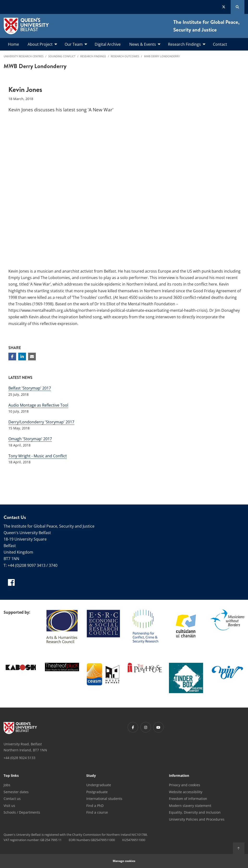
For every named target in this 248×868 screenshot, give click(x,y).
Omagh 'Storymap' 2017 (30, 439)
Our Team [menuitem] (74, 44)
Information (179, 776)
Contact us (12, 799)
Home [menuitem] (13, 44)
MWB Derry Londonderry (162, 56)
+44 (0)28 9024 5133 (19, 758)
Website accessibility (186, 792)
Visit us (9, 806)
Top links (11, 776)
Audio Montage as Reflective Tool (38, 405)
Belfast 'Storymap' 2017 (30, 388)
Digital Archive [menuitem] (108, 44)
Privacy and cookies (185, 785)
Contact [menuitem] (220, 44)
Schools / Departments (22, 812)
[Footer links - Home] (20, 728)
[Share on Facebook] (12, 357)
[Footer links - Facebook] (133, 727)
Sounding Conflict (62, 56)
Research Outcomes (125, 56)
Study (91, 776)
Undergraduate (99, 785)
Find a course (97, 812)
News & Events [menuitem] (143, 44)
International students (104, 799)
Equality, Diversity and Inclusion (195, 812)
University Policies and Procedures (197, 819)
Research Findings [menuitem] (184, 44)
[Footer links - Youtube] (158, 727)
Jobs (7, 785)
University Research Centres (24, 56)
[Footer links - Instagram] (146, 727)
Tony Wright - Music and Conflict (38, 456)
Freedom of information (188, 799)
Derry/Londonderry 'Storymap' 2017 (41, 422)
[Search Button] (238, 7)
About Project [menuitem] (40, 44)
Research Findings (93, 56)
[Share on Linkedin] (22, 357)
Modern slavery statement (190, 806)
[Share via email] (32, 357)
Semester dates (16, 792)
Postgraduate (97, 792)
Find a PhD (95, 806)
